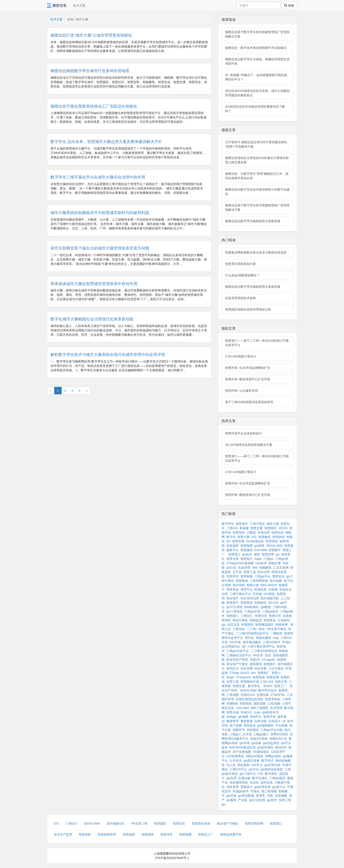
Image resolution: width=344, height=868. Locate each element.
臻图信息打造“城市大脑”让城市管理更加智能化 (91, 35)
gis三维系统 (235, 611)
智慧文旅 (253, 585)
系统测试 (253, 730)
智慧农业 (278, 576)
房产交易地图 (242, 752)
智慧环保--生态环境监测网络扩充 (248, 368)
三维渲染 (239, 629)
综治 (268, 655)
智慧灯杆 (275, 616)
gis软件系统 (265, 747)
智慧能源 (242, 581)
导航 (270, 796)
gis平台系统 (235, 607)
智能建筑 (265, 568)
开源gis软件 (241, 791)
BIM (255, 568)
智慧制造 (246, 704)
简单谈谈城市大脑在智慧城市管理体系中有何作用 (94, 284)
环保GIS (246, 712)
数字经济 (267, 761)
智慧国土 (233, 616)
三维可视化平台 (240, 594)
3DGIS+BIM (274, 546)
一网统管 (276, 633)
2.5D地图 (274, 704)
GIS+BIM (261, 550)
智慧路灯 (270, 664)
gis (278, 554)
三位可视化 (276, 668)
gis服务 (231, 800)
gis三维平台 (248, 774)
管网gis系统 (273, 756)
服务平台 (233, 550)
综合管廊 (260, 668)
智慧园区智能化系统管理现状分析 (248, 309)
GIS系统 (269, 594)
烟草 (257, 554)
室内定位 (233, 668)
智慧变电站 (273, 699)
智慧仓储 (233, 712)
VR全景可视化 (276, 629)
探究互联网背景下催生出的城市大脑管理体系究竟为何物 (100, 248)
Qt (284, 721)
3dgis (258, 559)
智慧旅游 (278, 537)
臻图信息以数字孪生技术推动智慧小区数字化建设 (257, 192)
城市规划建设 (252, 642)
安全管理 (276, 708)
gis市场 (245, 743)
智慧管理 (268, 554)
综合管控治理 (250, 598)
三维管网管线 (259, 581)
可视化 (255, 791)
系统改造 (250, 725)
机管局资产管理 (237, 660)
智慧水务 (233, 559)
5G (228, 541)
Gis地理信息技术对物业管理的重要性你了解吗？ (255, 109)
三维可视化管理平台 (261, 647)
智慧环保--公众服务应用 (241, 391)
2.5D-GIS (267, 682)
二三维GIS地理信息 (264, 651)
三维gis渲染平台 (238, 651)
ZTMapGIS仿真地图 (240, 563)
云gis (257, 712)
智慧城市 (242, 524)
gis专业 (254, 769)
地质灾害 (281, 682)
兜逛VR (255, 660)
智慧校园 (247, 576)
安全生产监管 (63, 834)
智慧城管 (148, 834)
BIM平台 (256, 717)
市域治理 (263, 532)
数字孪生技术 (267, 690)
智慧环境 (269, 717)
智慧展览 (247, 603)
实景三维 (233, 682)
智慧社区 (179, 823)
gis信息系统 (271, 743)
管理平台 (247, 589)
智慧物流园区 (264, 625)
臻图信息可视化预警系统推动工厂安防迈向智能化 (94, 106)
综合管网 (247, 668)
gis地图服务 (265, 725)
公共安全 (236, 761)
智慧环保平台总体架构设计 (244, 433)
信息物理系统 (239, 782)
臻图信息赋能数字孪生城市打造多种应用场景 (90, 71)
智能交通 (275, 563)
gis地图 (243, 717)
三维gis (269, 559)
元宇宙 (237, 572)
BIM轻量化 (252, 607)
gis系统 (259, 546)
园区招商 (260, 704)
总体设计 (274, 721)
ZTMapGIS (243, 677)
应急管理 (244, 568)
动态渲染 (233, 625)
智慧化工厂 (206, 834)
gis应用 (231, 778)
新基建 (244, 528)
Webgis (231, 717)
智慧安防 (239, 532)
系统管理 (233, 787)
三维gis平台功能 (272, 730)
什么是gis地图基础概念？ (242, 275)
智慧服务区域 (250, 682)
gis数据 (266, 607)
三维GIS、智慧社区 (254, 616)
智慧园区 (271, 528)
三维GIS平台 (238, 769)
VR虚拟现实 (261, 752)
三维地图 (233, 695)
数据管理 (233, 721)
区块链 (257, 594)
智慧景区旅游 (201, 823)
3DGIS (283, 528)
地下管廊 (236, 725)
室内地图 (276, 581)
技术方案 (79, 5)
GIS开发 (235, 642)
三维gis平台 (262, 576)
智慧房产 (233, 603)
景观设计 (247, 787)
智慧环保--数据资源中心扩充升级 (248, 379)
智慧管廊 (238, 541)
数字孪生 (228, 524)
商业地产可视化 (237, 664)
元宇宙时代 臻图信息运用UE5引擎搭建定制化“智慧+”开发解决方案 (256, 144)
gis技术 (247, 554)
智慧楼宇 (275, 550)
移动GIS (281, 747)
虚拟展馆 (256, 664)
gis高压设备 (252, 761)
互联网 (273, 589)
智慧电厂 (264, 673)
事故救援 (247, 721)
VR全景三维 (139, 823)
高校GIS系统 (259, 739)
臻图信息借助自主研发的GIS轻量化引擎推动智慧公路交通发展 (257, 160)
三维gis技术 (270, 611)
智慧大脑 (244, 537)
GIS (254, 537)
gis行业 (231, 568)
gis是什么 (279, 787)
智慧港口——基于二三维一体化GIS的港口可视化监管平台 (257, 343)
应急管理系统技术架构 (240, 298)
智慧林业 (270, 620)
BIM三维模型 (260, 708)
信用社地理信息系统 (249, 699)
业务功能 (260, 721)
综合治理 (263, 572)
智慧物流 (264, 537)
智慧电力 (247, 559)
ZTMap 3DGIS (239, 673)
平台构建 (281, 725)
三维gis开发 (252, 611)
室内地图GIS (115, 823)
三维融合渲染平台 (239, 655)
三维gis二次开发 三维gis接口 (249, 734)
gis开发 (231, 796)
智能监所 (256, 620)
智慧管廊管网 (254, 823)
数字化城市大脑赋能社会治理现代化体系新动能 (92, 319)
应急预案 (281, 796)
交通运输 (244, 778)
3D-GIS (273, 603)
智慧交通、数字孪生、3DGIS (253, 686)
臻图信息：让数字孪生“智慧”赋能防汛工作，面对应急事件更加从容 (257, 176)
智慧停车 (233, 576)
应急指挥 (233, 546)
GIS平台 (257, 765)
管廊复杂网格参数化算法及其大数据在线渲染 (256, 252)
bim (254, 673)
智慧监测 (273, 677)
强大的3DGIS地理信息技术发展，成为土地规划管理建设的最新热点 (257, 93)
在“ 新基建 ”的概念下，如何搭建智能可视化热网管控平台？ (256, 77)
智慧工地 (250, 572)
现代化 (249, 638)
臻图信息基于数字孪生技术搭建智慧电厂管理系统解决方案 (257, 34)
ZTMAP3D (278, 695)
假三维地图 (269, 791)
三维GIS (232, 528)
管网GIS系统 (279, 734)
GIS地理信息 (255, 541)
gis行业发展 (257, 800)
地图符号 (239, 730)
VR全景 (258, 655)
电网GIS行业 (278, 739)
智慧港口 (234, 554)
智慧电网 (247, 546)
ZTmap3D (269, 660)
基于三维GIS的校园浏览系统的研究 (249, 402)
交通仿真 (263, 695)
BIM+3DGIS (269, 585)
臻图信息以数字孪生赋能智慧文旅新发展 (253, 221)
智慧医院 (247, 625)
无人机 (231, 765)
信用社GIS (248, 695)
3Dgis (230, 677)
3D (244, 647)
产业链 (243, 800)
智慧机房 (260, 589)
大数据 (251, 532)
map (276, 638)
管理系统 (272, 541)
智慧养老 (233, 589)
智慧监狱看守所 (231, 834)
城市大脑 (273, 524)
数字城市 (271, 774)
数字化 (231, 537)
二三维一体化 (256, 629)
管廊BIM (232, 704)
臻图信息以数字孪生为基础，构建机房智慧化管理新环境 (257, 61)
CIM (260, 774)
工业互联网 (281, 568)
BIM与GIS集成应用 (243, 747)
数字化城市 (260, 778)
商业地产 (233, 598)
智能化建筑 (263, 638)
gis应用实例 (262, 787)
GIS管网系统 (235, 756)
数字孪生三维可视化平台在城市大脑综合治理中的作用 (98, 177)
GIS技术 (261, 563)
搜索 (289, 5)
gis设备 (256, 743)
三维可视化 (257, 524)
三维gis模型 (277, 778)
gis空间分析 (272, 765)
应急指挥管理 (107, 834)
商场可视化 (240, 620)
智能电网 (282, 625)
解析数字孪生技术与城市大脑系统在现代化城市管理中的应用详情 (108, 355)
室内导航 (239, 585)
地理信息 (278, 532)
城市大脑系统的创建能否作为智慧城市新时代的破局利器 (100, 213)
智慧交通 (256, 528)
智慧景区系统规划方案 (240, 264)
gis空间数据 (246, 796)
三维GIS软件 (271, 642)
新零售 (261, 796)
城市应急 (267, 782)
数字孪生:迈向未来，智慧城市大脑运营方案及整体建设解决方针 (106, 142)
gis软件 (272, 800)
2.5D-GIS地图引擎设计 (241, 356)
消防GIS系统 (254, 756)
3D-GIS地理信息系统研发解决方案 (249, 445)
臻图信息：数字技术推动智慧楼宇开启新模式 (256, 48)
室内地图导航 (270, 598)
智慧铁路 (259, 677)
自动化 (254, 782)
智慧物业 (260, 603)
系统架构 (244, 765)
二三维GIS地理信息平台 (252, 633)
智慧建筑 (247, 550)
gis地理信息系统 (272, 769)
